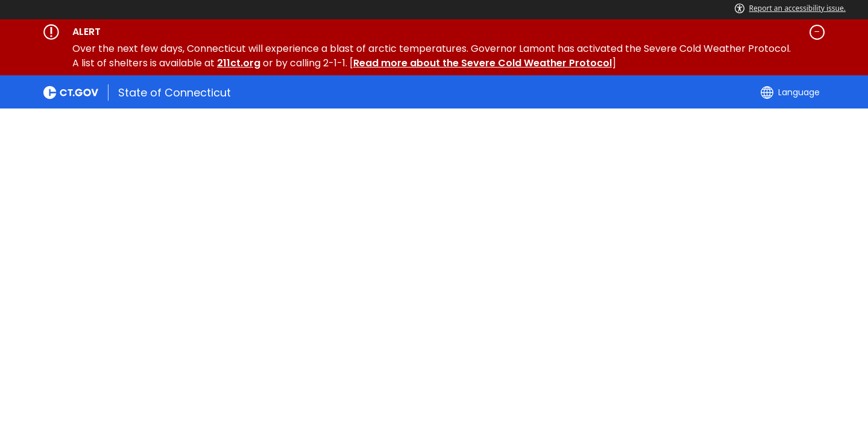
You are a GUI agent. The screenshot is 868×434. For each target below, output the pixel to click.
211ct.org (239, 63)
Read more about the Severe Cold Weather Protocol (483, 63)
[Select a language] (790, 92)
